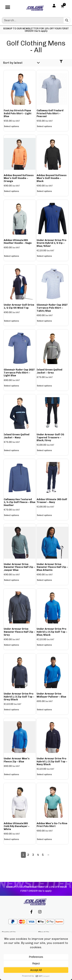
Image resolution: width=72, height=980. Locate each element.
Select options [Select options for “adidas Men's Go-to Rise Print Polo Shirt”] (44, 839)
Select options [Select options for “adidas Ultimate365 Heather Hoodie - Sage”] (12, 256)
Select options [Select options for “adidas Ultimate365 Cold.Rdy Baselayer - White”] (12, 839)
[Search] (67, 20)
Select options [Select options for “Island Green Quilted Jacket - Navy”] (12, 450)
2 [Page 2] (28, 855)
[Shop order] (21, 63)
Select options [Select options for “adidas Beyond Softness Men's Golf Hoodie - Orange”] (12, 191)
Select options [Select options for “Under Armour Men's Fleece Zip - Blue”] (12, 774)
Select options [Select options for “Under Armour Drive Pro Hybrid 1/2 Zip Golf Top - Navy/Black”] (44, 774)
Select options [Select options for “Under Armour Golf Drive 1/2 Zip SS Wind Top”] (12, 321)
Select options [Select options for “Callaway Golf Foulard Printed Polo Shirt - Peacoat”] (44, 126)
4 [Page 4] (38, 855)
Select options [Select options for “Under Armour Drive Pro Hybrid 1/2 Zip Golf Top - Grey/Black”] (12, 710)
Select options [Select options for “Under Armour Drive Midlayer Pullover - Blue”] (44, 710)
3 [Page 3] (33, 855)
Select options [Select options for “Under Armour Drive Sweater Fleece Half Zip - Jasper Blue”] (12, 580)
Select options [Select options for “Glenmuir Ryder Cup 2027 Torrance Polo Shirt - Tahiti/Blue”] (44, 321)
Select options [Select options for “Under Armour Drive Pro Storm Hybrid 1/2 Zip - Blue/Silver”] (44, 256)
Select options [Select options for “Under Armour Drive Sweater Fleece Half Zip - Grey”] (12, 645)
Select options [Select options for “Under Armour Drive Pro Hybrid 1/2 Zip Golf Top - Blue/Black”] (44, 645)
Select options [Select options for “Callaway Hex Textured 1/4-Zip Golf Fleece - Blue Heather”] (12, 515)
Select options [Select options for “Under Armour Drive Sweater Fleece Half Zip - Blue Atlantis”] (44, 580)
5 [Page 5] (43, 855)
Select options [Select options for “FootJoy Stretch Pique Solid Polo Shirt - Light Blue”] (12, 126)
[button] (8, 8)
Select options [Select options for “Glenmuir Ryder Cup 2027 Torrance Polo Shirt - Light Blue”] (12, 386)
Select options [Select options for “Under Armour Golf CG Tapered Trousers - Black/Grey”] (44, 450)
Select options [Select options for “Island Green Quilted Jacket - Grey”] (44, 386)
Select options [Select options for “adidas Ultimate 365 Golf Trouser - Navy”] (44, 515)
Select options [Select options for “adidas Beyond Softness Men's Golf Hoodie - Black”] (44, 191)
